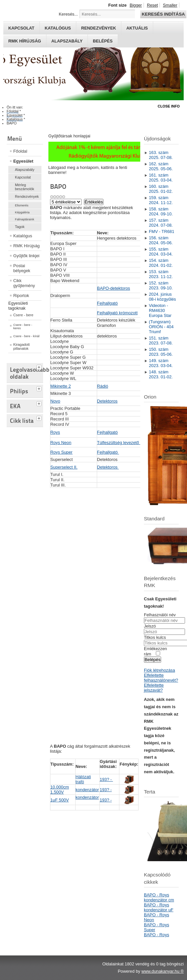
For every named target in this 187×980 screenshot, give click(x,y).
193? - (106, 779)
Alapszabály (67, 41)
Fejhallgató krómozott (117, 313)
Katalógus (58, 28)
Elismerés (22, 205)
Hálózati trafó (83, 779)
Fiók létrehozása (159, 670)
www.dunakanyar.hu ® (162, 971)
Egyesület (23, 161)
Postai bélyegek (22, 268)
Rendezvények (99, 28)
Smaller (170, 5)
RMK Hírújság (27, 246)
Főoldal (20, 151)
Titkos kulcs (155, 637)
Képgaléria (22, 212)
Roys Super (62, 452)
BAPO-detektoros (114, 288)
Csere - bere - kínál (26, 336)
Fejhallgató (108, 303)
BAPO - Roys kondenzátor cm (159, 897)
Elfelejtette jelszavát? (154, 688)
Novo (55, 401)
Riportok (21, 296)
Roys (55, 432)
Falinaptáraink (25, 219)
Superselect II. (64, 467)
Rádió (103, 386)
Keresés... (68, 14)
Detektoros (107, 401)
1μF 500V (60, 800)
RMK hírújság (25, 41)
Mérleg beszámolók (25, 187)
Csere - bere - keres (23, 327)
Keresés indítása (163, 14)
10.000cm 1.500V (60, 790)
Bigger (136, 5)
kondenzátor (87, 790)
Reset (152, 5)
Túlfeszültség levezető (119, 443)
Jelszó (150, 626)
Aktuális (137, 28)
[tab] (40, 366)
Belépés (103, 41)
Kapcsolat (21, 28)
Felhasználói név (160, 615)
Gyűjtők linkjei (26, 256)
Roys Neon (61, 443)
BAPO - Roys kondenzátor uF (159, 907)
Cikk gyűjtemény (24, 283)
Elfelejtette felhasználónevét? (161, 678)
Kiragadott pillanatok (22, 346)
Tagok (20, 227)
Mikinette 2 (61, 386)
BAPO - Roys (156, 935)
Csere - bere (23, 315)
